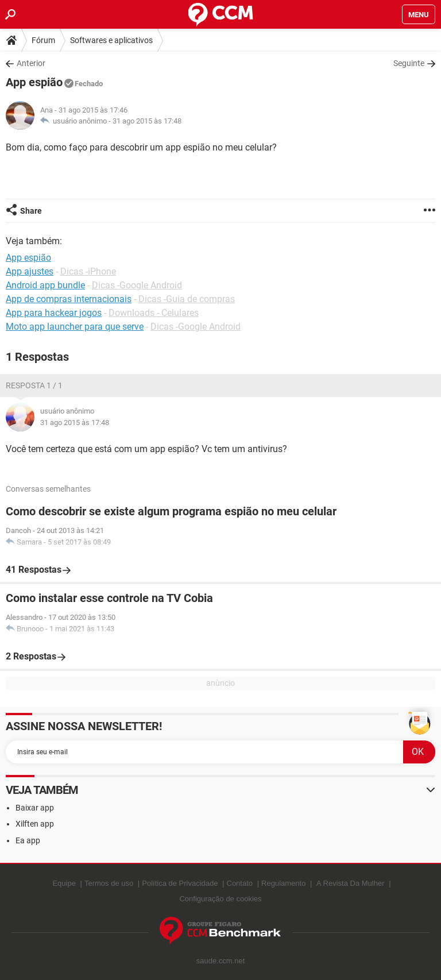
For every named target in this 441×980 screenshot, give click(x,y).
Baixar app (35, 808)
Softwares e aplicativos (111, 40)
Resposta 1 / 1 (34, 385)
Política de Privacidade (180, 883)
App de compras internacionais (69, 299)
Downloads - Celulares (154, 313)
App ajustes (30, 271)
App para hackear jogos (54, 313)
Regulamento (283, 883)
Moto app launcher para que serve (75, 327)
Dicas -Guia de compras (187, 299)
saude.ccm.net (221, 961)
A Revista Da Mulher (351, 883)
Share (31, 211)
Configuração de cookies (220, 899)
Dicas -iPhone (88, 271)
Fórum (43, 40)
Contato (240, 883)
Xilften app (35, 824)
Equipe (64, 883)
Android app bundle (45, 285)
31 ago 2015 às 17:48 (147, 121)
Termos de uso (109, 883)
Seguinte (409, 63)
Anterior (31, 63)
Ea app (28, 840)
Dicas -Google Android (137, 285)
